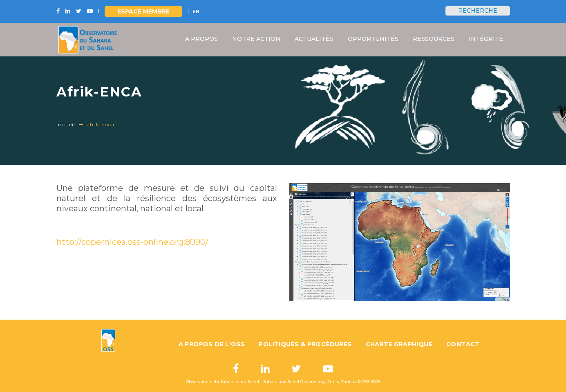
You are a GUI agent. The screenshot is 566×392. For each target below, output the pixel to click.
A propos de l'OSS (212, 344)
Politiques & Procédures (305, 344)
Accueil (66, 124)
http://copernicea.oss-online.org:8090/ (132, 242)
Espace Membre (143, 11)
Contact (463, 344)
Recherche (478, 11)
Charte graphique (399, 344)
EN (196, 11)
